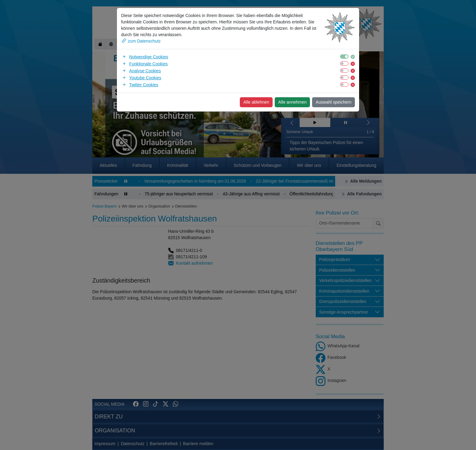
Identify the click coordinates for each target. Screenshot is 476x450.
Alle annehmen (292, 102)
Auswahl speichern (334, 102)
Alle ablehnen (256, 102)
